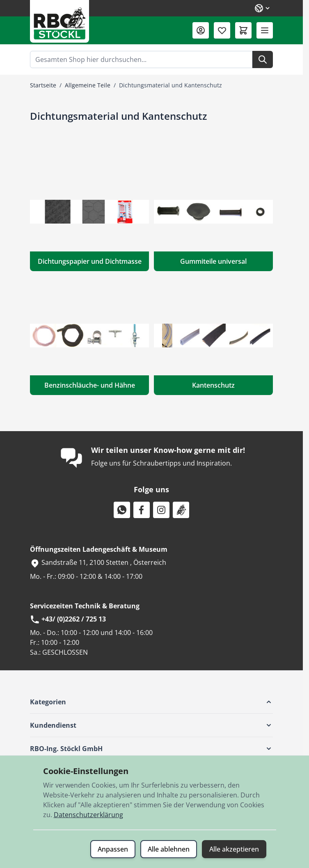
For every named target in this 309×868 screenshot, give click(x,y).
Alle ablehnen (169, 849)
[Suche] (263, 59)
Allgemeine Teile (88, 85)
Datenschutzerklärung (88, 815)
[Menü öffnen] (265, 30)
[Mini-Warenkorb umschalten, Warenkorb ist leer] (243, 30)
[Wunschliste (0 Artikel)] (222, 30)
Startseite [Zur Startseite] (43, 85)
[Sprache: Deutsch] (263, 8)
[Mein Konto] (201, 30)
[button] (151, 702)
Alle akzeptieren (234, 849)
